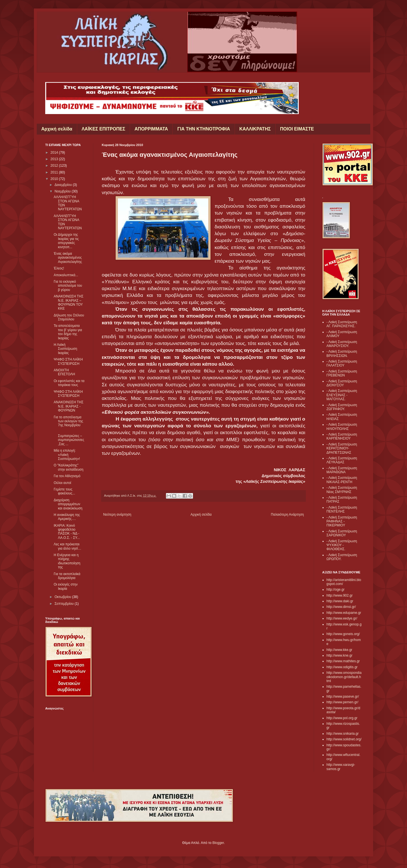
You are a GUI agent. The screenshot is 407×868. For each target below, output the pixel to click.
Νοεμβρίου (63, 191)
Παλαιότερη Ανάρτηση (287, 515)
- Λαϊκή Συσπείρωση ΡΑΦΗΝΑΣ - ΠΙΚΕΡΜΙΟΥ (342, 521)
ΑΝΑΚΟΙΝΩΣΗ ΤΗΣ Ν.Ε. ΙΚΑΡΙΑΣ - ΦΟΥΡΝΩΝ (69, 406)
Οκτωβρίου (63, 597)
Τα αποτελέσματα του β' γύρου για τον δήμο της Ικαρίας (68, 332)
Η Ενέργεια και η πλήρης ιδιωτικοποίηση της (67, 561)
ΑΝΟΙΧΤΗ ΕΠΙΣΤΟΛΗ (64, 372)
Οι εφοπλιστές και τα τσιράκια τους (69, 383)
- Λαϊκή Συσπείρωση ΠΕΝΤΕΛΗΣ (342, 509)
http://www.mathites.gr (343, 661)
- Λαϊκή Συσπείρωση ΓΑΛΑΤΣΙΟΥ (342, 363)
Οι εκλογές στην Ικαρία (66, 586)
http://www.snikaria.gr (343, 734)
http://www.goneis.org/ (343, 634)
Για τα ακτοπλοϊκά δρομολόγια (67, 576)
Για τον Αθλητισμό (67, 476)
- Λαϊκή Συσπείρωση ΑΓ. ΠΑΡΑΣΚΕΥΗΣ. (342, 324)
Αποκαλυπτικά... (66, 275)
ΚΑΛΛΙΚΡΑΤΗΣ (255, 129)
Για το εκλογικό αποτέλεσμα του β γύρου (68, 286)
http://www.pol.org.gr (342, 718)
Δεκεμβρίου (64, 185)
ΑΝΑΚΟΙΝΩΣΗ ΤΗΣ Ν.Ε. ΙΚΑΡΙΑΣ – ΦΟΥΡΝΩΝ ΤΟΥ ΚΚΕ (69, 302)
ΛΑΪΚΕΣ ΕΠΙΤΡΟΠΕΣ (103, 129)
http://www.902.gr (340, 595)
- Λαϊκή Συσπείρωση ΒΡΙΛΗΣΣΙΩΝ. (342, 353)
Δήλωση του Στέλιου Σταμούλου (69, 317)
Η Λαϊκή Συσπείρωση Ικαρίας (65, 349)
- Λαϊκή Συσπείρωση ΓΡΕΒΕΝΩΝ (342, 373)
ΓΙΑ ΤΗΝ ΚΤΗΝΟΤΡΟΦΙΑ (203, 129)
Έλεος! (59, 268)
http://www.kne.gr (339, 655)
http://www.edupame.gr (344, 613)
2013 (55, 159)
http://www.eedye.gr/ (342, 618)
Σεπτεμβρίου (65, 604)
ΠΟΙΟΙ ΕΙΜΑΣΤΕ (297, 129)
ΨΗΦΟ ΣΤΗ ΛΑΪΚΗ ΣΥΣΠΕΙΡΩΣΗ (68, 361)
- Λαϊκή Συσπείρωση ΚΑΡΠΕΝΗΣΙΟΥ (342, 436)
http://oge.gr (335, 590)
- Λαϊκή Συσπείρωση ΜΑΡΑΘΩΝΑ (342, 470)
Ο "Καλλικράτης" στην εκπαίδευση (69, 467)
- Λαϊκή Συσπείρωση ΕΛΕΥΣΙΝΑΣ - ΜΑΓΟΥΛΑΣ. (342, 395)
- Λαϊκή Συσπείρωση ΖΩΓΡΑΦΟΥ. (342, 407)
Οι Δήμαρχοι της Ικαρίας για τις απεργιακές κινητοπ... (66, 241)
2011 (55, 172)
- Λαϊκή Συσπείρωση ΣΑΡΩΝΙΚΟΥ (342, 533)
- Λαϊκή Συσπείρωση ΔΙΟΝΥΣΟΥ (342, 383)
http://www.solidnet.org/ (344, 739)
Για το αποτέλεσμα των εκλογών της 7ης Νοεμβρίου (68, 421)
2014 (55, 153)
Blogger (218, 843)
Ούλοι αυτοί (62, 483)
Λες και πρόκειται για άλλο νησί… (67, 546)
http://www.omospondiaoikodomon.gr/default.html (344, 677)
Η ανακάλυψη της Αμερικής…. (67, 517)
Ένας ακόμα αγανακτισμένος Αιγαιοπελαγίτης (68, 258)
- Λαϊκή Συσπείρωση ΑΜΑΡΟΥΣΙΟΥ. (342, 344)
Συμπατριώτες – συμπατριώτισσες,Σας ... (69, 438)
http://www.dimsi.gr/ (341, 607)
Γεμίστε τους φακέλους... (64, 491)
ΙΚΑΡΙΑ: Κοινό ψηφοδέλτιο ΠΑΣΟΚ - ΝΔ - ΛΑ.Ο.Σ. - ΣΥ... (67, 532)
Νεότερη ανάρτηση (117, 515)
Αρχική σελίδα (57, 129)
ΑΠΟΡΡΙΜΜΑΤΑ (151, 129)
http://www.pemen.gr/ (342, 702)
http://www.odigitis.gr (342, 667)
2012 (55, 166)
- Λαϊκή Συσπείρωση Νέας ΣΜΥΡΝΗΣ (342, 490)
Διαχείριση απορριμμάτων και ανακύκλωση (68, 504)
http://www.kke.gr (339, 650)
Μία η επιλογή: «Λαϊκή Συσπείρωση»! (67, 455)
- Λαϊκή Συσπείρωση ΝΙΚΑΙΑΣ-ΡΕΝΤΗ (342, 480)
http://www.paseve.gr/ (343, 696)
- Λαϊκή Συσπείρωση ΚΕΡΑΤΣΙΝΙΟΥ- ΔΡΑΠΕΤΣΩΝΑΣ (342, 448)
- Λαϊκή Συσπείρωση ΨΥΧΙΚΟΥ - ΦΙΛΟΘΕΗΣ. (342, 545)
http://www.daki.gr (340, 601)
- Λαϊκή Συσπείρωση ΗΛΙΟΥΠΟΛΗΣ (342, 427)
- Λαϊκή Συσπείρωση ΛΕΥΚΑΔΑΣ (342, 460)
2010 (55, 179)
